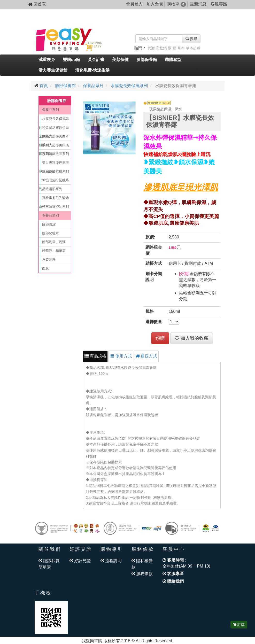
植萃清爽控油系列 (56, 207)
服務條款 (142, 574)
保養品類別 (51, 215)
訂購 (239, 625)
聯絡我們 (173, 581)
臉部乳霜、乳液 (54, 242)
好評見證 (80, 561)
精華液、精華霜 (54, 251)
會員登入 (134, 4)
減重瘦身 (47, 60)
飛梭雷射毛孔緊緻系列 (54, 199)
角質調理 (49, 259)
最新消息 (198, 4)
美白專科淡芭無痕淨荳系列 (54, 164)
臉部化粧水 (51, 233)
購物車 (176, 4)
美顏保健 (120, 60)
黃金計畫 (96, 60)
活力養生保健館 (53, 70)
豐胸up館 (72, 60)
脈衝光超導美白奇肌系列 (54, 138)
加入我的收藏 (192, 338)
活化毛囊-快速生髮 (92, 70)
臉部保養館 (147, 60)
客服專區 (219, 4)
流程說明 (111, 561)
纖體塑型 (173, 60)
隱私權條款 (142, 564)
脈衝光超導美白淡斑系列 (54, 146)
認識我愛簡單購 (49, 564)
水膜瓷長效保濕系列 (129, 86)
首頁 (44, 86)
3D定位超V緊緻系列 (54, 181)
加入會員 (155, 4)
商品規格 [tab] (95, 356)
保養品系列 (93, 86)
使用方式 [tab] (121, 356)
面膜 (45, 268)
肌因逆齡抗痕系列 (56, 171)
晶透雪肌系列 (52, 189)
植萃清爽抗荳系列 (56, 154)
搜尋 (191, 39)
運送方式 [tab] (146, 356)
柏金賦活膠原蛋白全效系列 (54, 129)
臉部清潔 (49, 224)
